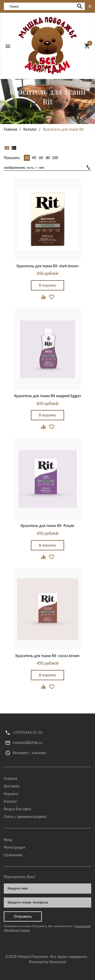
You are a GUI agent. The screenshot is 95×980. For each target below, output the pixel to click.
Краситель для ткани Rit (48, 96)
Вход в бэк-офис (18, 809)
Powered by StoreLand (48, 962)
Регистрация (14, 847)
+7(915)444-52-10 (27, 732)
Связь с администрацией (25, 816)
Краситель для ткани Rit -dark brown (47, 266)
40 (34, 158)
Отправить (23, 916)
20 (27, 158)
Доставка (12, 786)
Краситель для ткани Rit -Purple (48, 526)
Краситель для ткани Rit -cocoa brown (48, 656)
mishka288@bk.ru (28, 743)
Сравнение (13, 855)
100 (55, 158)
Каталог (10, 801)
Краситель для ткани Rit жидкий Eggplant (50, 396)
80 (48, 158)
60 (41, 158)
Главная (11, 778)
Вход (8, 840)
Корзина (11, 794)
